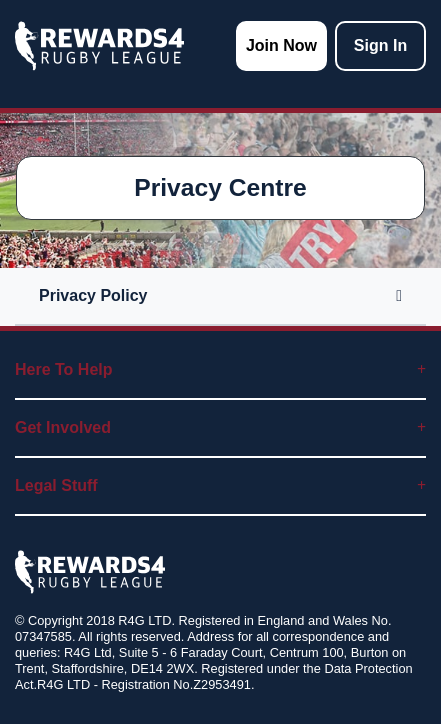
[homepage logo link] (99, 46)
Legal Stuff (220, 485)
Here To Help (220, 369)
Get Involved (220, 427)
